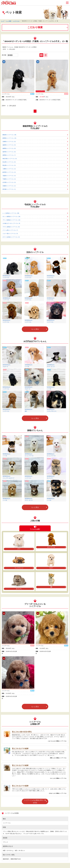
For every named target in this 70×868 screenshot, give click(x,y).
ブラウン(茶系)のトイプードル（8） (11, 227)
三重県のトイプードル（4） (9, 169)
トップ (3, 21)
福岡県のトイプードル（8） (9, 148)
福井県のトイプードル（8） (9, 152)
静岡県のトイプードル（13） (10, 138)
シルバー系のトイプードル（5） (11, 234)
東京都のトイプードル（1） (9, 189)
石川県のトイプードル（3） (9, 182)
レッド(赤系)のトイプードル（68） (11, 213)
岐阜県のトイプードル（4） (9, 172)
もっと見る (35, 329)
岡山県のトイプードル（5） (9, 165)
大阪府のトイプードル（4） (9, 176)
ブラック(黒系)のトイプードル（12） (12, 220)
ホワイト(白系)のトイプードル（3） (11, 237)
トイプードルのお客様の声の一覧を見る (35, 801)
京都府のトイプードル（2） (9, 186)
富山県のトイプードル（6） (9, 162)
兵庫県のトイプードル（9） (9, 142)
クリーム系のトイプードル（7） (11, 230)
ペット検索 (8, 21)
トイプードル (16, 21)
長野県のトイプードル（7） (9, 155)
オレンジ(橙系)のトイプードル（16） (12, 217)
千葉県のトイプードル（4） (9, 179)
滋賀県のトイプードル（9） (9, 145)
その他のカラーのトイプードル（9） (12, 223)
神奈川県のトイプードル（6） (10, 159)
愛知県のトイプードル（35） (10, 135)
